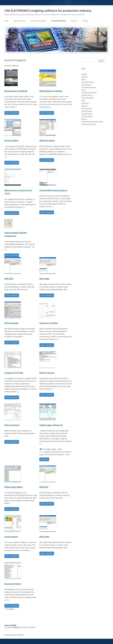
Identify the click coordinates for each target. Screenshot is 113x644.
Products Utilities (87, 116)
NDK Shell (9, 279)
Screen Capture (11, 537)
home (6, 21)
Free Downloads (87, 108)
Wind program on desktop (51, 91)
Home (83, 90)
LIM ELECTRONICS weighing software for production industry (48, 11)
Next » (12, 609)
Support (85, 21)
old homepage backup (89, 124)
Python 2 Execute (47, 373)
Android (84, 74)
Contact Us (85, 103)
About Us (74, 21)
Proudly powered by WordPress (14, 635)
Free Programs (86, 85)
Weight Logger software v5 (51, 425)
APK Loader (44, 279)
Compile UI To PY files (14, 373)
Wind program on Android (16, 91)
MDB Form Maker (47, 141)
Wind (83, 100)
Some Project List (19, 21)
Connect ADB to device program (53, 190)
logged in (18, 627)
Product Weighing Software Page (92, 121)
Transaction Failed (87, 98)
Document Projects (13, 584)
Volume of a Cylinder (48, 323)
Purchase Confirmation (89, 92)
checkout (84, 77)
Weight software (87, 111)
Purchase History (87, 95)
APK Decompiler (11, 323)
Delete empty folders (14, 487)
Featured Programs (58, 21)
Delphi (84, 79)
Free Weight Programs (38, 21)
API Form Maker (11, 141)
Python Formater (12, 425)
